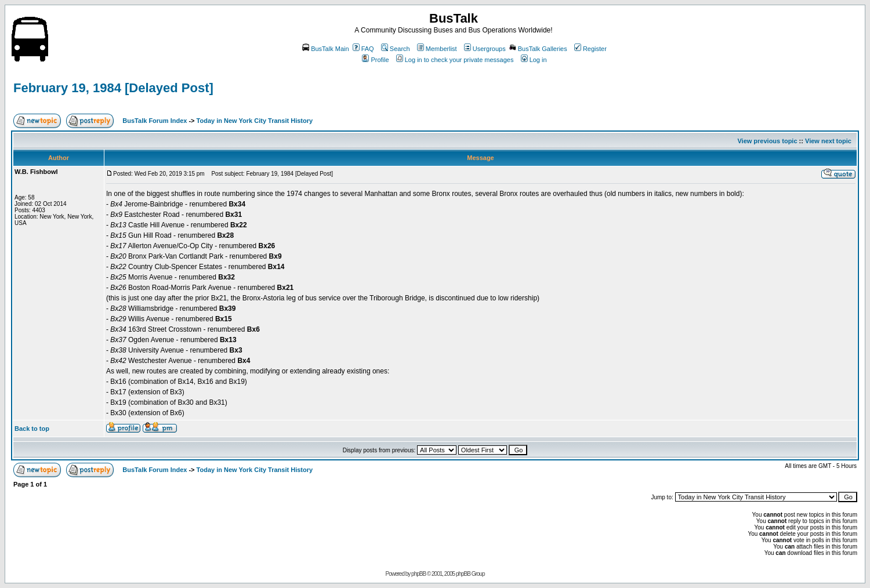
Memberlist (437, 49)
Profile (375, 60)
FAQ (363, 49)
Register (590, 49)
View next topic (828, 141)
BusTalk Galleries (538, 49)
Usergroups (485, 49)
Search (396, 49)
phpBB (418, 574)
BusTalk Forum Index (155, 121)
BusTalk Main (325, 49)
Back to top (32, 429)
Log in (534, 60)
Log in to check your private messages (455, 60)
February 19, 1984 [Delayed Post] (113, 88)
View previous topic (767, 141)
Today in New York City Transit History (255, 121)
